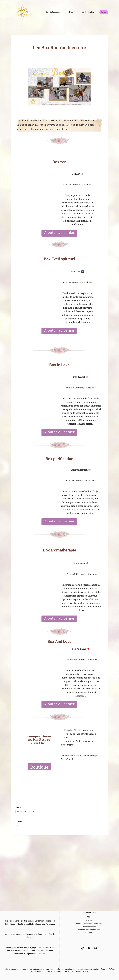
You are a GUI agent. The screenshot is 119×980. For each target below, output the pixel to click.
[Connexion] (88, 12)
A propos (89, 932)
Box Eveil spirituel (59, 259)
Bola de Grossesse (53, 12)
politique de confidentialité (89, 929)
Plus (73, 12)
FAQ (89, 917)
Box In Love (59, 365)
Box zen (59, 162)
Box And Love (59, 641)
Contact (104, 12)
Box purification (59, 459)
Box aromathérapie (59, 550)
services (89, 920)
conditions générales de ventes (89, 923)
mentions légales (89, 926)
